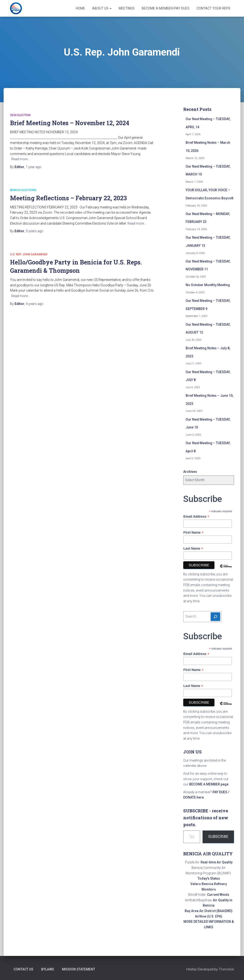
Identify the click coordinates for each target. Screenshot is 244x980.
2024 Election (20, 115)
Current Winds (218, 895)
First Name (193, 533)
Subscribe (218, 837)
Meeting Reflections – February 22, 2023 (68, 198)
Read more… (20, 159)
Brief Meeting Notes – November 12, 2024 (70, 123)
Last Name (193, 549)
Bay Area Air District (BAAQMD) (209, 911)
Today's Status (209, 878)
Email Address (196, 517)
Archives (190, 472)
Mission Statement (79, 969)
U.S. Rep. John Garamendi (29, 254)
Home (80, 8)
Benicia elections (23, 190)
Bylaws (48, 969)
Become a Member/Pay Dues (166, 8)
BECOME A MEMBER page (209, 784)
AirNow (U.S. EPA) (209, 916)
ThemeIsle (226, 969)
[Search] (215, 617)
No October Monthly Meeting (208, 285)
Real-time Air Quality (217, 862)
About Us (102, 8)
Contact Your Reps (213, 8)
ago (34, 167)
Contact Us (23, 969)
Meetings (127, 8)
